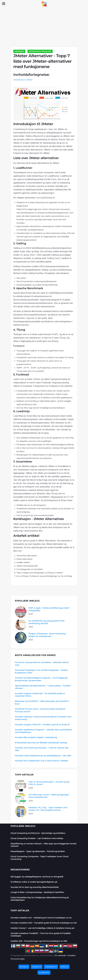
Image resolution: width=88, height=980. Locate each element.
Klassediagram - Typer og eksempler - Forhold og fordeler (38, 851)
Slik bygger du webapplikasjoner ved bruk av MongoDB (37, 877)
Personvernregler (18, 959)
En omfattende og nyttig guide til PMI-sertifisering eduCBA (47, 622)
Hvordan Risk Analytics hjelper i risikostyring (36, 737)
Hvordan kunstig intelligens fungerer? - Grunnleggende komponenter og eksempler (41, 679)
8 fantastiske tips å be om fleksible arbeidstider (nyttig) (41, 743)
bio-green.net (37, 967)
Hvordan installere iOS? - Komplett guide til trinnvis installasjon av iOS (44, 923)
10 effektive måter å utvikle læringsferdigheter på (34, 882)
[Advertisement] (44, 27)
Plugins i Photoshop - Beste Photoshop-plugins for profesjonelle (47, 635)
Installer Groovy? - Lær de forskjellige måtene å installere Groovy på (42, 928)
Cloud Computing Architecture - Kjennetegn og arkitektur (38, 833)
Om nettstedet (60, 955)
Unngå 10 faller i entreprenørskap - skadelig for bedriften (37, 892)
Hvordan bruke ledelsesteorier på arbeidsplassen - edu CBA (43, 756)
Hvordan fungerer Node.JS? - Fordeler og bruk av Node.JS (42, 725)
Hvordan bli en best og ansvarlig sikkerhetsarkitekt (35, 887)
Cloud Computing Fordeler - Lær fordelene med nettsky (37, 838)
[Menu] (4, 4)
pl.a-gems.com (44, 973)
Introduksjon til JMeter (23, 80)
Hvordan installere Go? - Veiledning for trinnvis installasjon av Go (41, 918)
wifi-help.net (24, 967)
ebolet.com (65, 967)
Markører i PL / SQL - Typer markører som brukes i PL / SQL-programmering (48, 809)
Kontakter (71, 955)
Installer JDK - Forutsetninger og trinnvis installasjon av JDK (39, 941)
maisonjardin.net (51, 967)
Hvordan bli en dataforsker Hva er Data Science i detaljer (42, 761)
